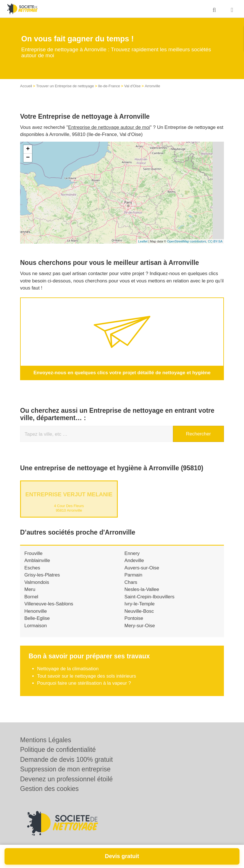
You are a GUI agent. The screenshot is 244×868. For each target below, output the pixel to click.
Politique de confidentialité (58, 750)
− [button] (28, 158)
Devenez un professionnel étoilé (66, 779)
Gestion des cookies (49, 789)
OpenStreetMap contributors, (187, 241)
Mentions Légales (46, 740)
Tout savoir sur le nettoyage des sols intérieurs (87, 676)
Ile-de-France (109, 86)
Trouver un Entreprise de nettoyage (65, 86)
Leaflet (143, 241)
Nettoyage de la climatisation (68, 669)
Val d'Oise (132, 86)
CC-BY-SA (215, 241)
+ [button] (28, 149)
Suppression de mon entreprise (65, 769)
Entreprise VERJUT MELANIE (69, 494)
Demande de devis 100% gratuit (66, 760)
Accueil (26, 86)
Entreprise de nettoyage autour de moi (109, 127)
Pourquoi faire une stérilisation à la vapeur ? (84, 683)
